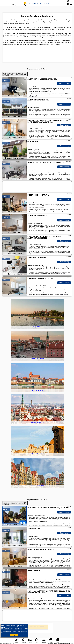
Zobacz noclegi (64, 83)
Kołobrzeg (6, 81)
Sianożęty (6, 143)
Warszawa (6, 572)
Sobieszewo (6, 530)
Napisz (72, 643)
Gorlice (5, 551)
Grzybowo (6, 101)
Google (3, 627)
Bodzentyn (6, 509)
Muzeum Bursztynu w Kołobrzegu (37, 626)
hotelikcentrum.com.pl (37, 3)
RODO (3, 633)
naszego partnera (33, 96)
